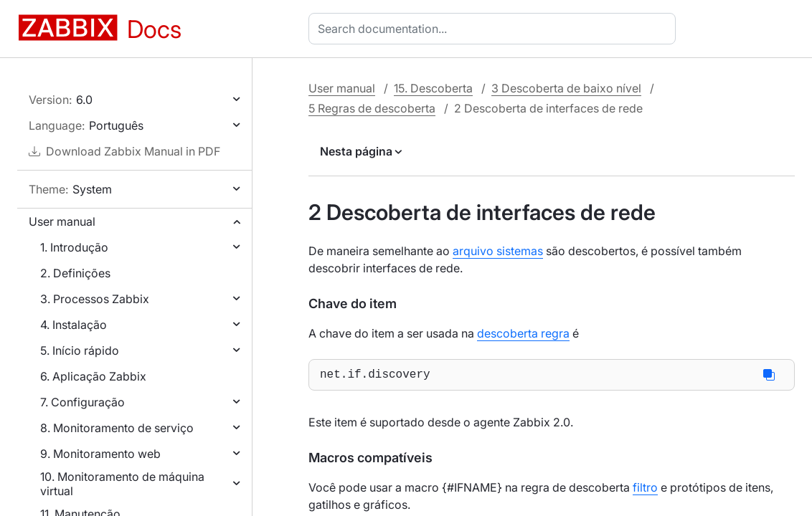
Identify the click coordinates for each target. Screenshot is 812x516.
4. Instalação (74, 325)
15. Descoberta (433, 88)
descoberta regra (523, 333)
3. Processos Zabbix (95, 299)
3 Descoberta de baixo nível (566, 88)
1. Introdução (74, 247)
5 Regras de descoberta (372, 108)
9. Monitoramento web (100, 454)
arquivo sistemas (498, 251)
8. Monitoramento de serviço (117, 428)
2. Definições (75, 273)
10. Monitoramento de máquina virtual (122, 484)
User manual (62, 221)
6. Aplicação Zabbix (93, 376)
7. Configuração (82, 402)
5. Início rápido (80, 350)
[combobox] (495, 29)
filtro (645, 490)
